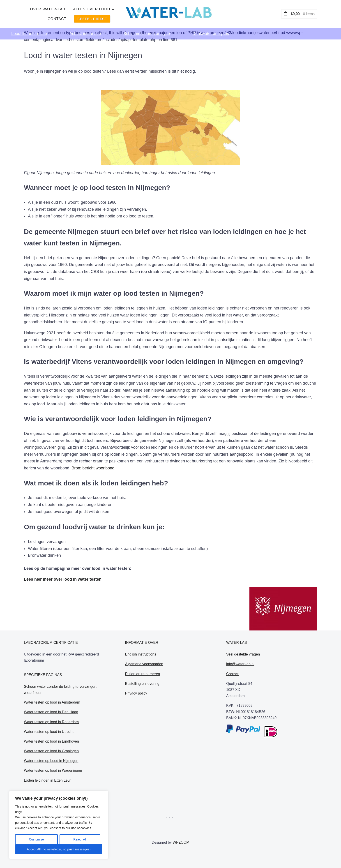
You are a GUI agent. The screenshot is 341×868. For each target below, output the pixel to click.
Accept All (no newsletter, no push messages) (59, 849)
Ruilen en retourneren (143, 674)
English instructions (141, 654)
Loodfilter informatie (29, 28)
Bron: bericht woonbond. (93, 468)
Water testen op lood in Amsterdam (52, 702)
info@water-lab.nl (240, 664)
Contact (198, 11)
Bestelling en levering (142, 684)
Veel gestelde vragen (243, 654)
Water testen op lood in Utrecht (49, 732)
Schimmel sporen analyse (147, 28)
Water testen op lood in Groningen (51, 751)
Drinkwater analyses (211, 28)
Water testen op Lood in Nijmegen (51, 761)
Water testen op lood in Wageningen (53, 770)
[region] (59, 825)
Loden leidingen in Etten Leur (47, 780)
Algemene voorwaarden (144, 664)
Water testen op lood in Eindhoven (51, 741)
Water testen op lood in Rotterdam (51, 722)
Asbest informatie (85, 28)
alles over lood (157, 11)
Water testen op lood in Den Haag (51, 712)
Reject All (80, 839)
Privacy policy (136, 693)
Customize (36, 839)
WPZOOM (181, 842)
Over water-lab (113, 11)
